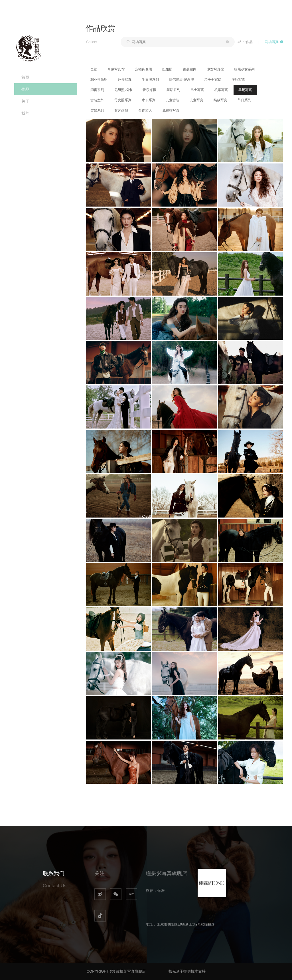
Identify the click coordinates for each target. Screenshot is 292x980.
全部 (94, 69)
